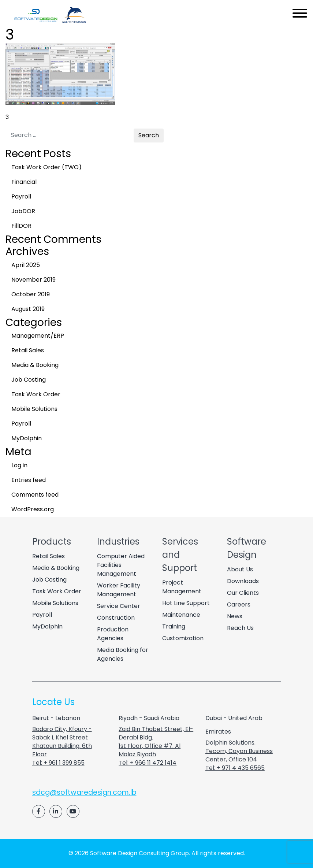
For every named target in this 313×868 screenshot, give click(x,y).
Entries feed (29, 480)
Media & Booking (35, 365)
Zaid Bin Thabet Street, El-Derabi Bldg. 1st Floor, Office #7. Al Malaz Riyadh (156, 742)
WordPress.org (33, 509)
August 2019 (28, 309)
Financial (24, 182)
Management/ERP (38, 336)
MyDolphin (27, 438)
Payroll (21, 196)
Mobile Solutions (34, 409)
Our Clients (243, 593)
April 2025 (26, 265)
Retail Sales (28, 350)
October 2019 (31, 294)
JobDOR (23, 211)
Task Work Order (36, 394)
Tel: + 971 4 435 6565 (235, 768)
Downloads (243, 581)
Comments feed (35, 495)
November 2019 (33, 280)
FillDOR (21, 226)
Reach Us (240, 628)
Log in (19, 465)
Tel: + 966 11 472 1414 (148, 763)
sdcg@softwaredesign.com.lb (84, 792)
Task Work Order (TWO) (46, 167)
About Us (240, 569)
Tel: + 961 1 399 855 (58, 763)
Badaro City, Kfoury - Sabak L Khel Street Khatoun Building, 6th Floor (62, 742)
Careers (239, 604)
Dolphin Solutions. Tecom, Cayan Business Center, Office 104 (239, 751)
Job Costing (29, 380)
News (235, 616)
